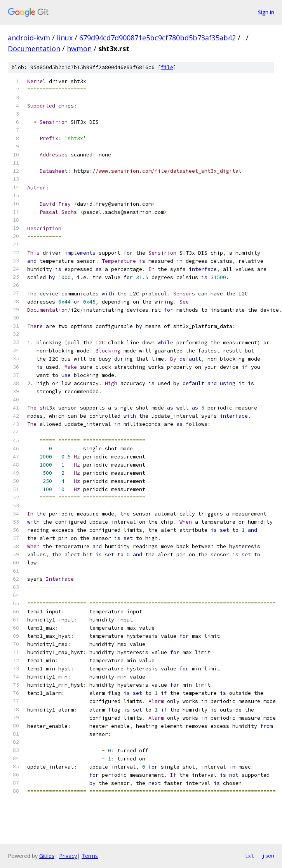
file (167, 67)
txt (249, 856)
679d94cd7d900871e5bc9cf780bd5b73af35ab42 (158, 38)
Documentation (34, 49)
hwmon (79, 49)
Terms (90, 856)
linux (65, 38)
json (268, 856)
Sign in (266, 12)
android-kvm (29, 38)
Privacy (68, 856)
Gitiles (47, 856)
